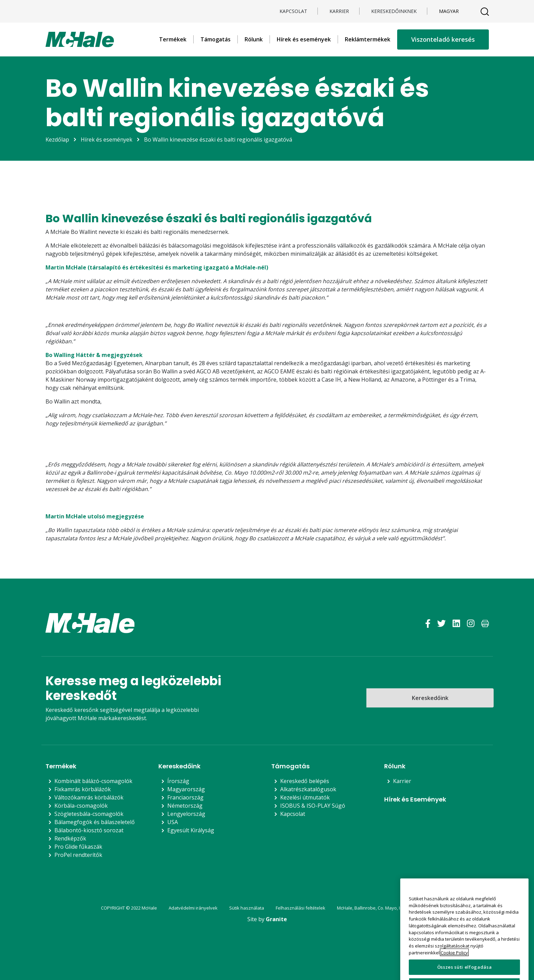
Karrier (339, 11)
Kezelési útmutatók (305, 797)
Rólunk (254, 39)
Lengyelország (186, 814)
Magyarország (186, 789)
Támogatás (216, 39)
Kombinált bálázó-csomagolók (93, 781)
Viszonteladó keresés (443, 39)
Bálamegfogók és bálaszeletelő (95, 822)
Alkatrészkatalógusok (308, 789)
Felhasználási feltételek (301, 908)
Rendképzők (70, 838)
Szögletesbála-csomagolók (89, 814)
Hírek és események (304, 39)
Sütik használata (247, 908)
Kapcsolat (293, 11)
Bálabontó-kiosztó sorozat (89, 830)
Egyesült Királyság (191, 830)
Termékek (173, 39)
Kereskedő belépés (305, 781)
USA (173, 822)
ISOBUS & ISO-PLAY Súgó (313, 806)
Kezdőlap (57, 140)
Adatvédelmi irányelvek (193, 908)
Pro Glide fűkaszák (78, 847)
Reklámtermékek (368, 39)
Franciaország (185, 797)
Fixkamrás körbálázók (83, 789)
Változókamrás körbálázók (89, 797)
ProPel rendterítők (78, 855)
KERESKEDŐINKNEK (394, 11)
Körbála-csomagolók (81, 806)
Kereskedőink (430, 698)
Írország (178, 781)
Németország (185, 806)
